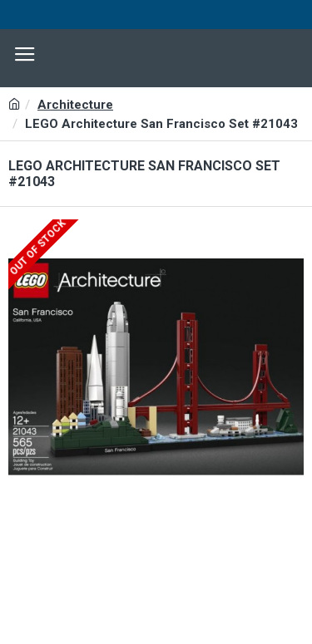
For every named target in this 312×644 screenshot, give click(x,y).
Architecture (75, 105)
